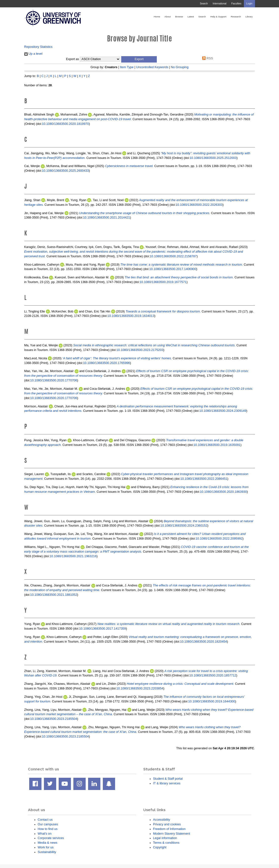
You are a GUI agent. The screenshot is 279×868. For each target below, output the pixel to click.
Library (249, 17)
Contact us (45, 820)
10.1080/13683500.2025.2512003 (213, 158)
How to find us (48, 829)
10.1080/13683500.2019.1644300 (212, 701)
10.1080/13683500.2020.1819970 (65, 124)
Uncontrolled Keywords (152, 67)
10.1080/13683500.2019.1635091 (217, 445)
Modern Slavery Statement (172, 834)
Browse (179, 17)
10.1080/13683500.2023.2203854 (140, 688)
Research (236, 17)
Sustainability (47, 852)
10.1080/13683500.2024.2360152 (184, 525)
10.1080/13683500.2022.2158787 (173, 256)
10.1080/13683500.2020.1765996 (106, 363)
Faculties (236, 4)
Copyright (160, 847)
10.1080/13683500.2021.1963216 (73, 556)
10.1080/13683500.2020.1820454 (203, 641)
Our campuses (48, 824)
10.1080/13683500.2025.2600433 (65, 171)
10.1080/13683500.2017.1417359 (102, 628)
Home (157, 17)
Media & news (48, 843)
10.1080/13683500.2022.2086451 (204, 479)
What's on (45, 834)
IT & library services (167, 783)
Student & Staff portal (168, 779)
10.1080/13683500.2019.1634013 (131, 316)
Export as (73, 59)
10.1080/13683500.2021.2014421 (106, 217)
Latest (191, 17)
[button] (139, 59)
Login (249, 4)
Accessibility (162, 820)
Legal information (165, 838)
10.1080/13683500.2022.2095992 (219, 538)
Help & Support (218, 17)
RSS (207, 58)
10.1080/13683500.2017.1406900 (173, 269)
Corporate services (51, 838)
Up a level (33, 54)
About (167, 17)
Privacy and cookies (167, 824)
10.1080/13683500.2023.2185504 (54, 719)
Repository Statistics (39, 47)
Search (204, 4)
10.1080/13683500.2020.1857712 (213, 675)
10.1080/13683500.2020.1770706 (54, 380)
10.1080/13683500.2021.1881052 (54, 595)
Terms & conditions (166, 843)
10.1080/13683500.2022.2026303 (199, 205)
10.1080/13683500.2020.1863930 (223, 492)
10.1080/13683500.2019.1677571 (163, 282)
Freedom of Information (169, 829)
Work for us (46, 847)
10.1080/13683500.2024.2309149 (223, 411)
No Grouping (180, 67)
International (220, 4)
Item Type (127, 67)
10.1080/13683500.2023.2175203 (140, 350)
